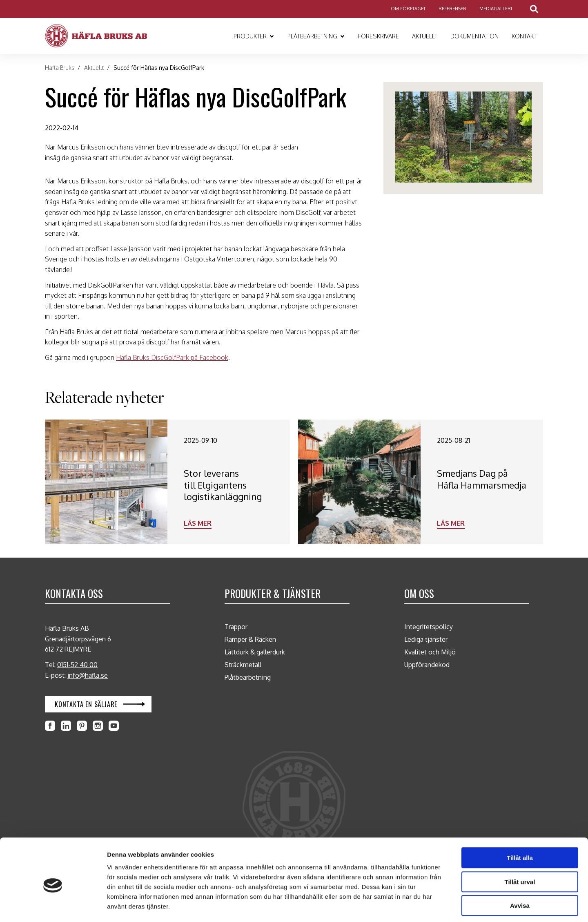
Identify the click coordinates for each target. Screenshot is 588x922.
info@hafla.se (88, 675)
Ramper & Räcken (250, 639)
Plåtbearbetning (248, 677)
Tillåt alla (520, 822)
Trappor (236, 627)
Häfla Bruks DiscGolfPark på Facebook (172, 357)
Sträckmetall (243, 665)
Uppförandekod (427, 665)
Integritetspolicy (429, 627)
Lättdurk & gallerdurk (255, 652)
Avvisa (520, 870)
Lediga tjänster (426, 639)
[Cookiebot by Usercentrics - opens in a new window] (53, 906)
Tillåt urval (520, 846)
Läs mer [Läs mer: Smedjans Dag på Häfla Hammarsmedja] (451, 523)
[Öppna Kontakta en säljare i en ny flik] (98, 704)
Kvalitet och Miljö (430, 652)
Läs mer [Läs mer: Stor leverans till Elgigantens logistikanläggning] (198, 523)
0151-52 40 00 (77, 665)
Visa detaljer (432, 906)
